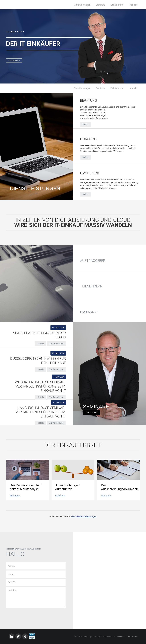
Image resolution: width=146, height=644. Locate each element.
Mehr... (85, 124)
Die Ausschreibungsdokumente (119, 487)
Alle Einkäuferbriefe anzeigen (83, 516)
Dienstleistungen (82, 5)
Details (41, 344)
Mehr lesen (15, 495)
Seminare (100, 5)
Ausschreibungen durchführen (67, 487)
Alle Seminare (92, 413)
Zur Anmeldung (56, 344)
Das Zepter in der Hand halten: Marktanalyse (26, 487)
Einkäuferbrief (117, 5)
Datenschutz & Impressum (126, 637)
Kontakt (133, 5)
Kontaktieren (14, 61)
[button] (6, 46)
